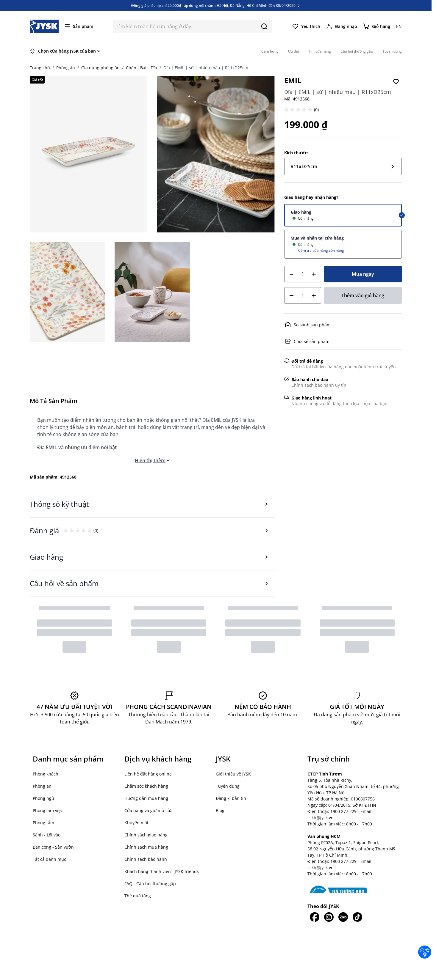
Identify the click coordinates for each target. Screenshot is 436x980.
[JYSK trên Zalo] (343, 917)
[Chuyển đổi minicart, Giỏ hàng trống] (377, 26)
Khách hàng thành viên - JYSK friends (162, 871)
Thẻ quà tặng (138, 896)
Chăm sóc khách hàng (146, 786)
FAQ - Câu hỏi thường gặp (150, 884)
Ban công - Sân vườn (53, 847)
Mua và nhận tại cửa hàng (317, 238)
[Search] (264, 26)
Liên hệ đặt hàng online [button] (148, 774)
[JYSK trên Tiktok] (357, 917)
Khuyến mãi (136, 823)
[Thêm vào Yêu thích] (396, 82)
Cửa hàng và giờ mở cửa (149, 810)
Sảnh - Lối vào (47, 835)
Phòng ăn (66, 68)
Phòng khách (46, 774)
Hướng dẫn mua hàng (146, 798)
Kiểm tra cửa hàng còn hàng (321, 250)
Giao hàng (301, 212)
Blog (220, 810)
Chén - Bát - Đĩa (142, 68)
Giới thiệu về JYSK (233, 774)
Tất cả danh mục (49, 859)
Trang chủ (40, 68)
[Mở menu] (79, 26)
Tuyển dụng (228, 786)
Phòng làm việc (48, 810)
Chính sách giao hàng (146, 835)
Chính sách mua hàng (146, 847)
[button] (299, 110)
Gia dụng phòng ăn (100, 68)
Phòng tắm (43, 823)
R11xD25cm (343, 166)
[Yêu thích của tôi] (306, 26)
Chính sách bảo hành (146, 859)
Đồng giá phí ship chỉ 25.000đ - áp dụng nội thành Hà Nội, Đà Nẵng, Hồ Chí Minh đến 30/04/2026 (216, 7)
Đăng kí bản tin (231, 798)
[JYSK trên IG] (329, 917)
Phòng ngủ (43, 798)
